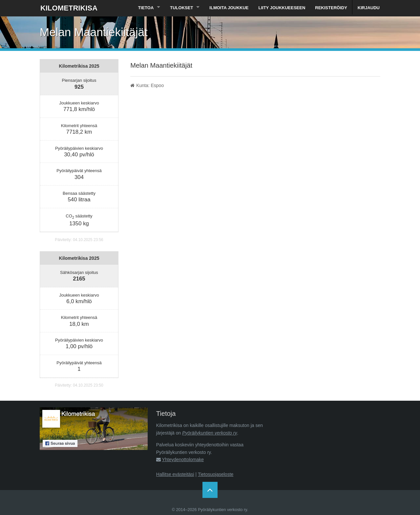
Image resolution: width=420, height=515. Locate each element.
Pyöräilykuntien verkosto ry (210, 433)
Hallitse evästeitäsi (175, 474)
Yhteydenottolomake (183, 459)
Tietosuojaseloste (216, 474)
